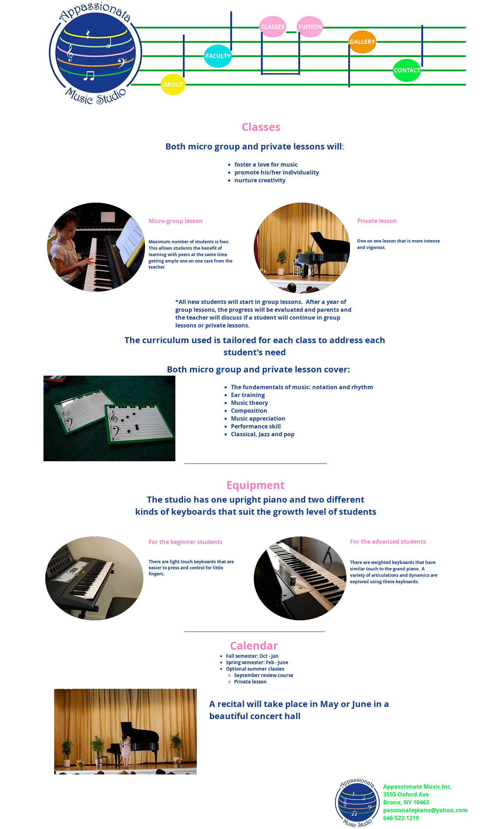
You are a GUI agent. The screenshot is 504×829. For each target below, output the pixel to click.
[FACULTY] (218, 56)
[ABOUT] (173, 85)
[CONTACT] (407, 70)
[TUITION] (310, 27)
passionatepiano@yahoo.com (425, 810)
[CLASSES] (273, 27)
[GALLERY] (362, 42)
